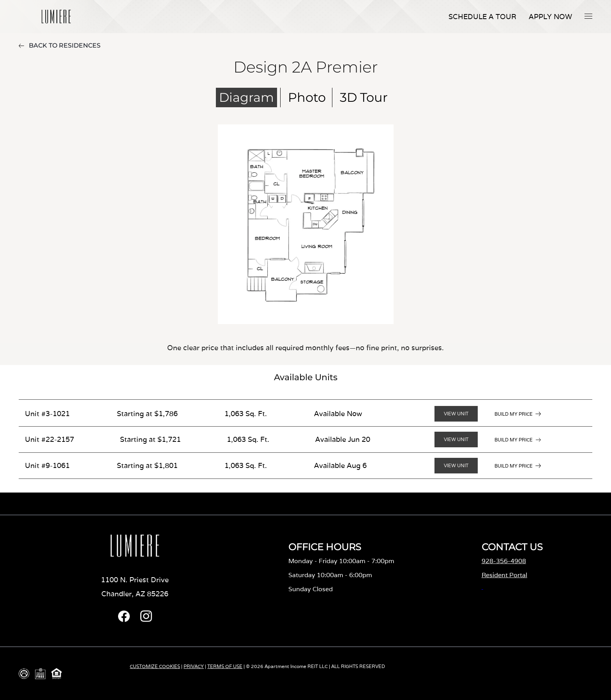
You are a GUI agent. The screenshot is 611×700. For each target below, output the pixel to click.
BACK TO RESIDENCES (60, 45)
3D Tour (364, 97)
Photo (307, 97)
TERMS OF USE (225, 666)
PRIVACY (194, 666)
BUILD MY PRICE (514, 414)
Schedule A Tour (482, 17)
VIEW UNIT (456, 414)
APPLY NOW (550, 17)
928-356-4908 (504, 561)
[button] (588, 16)
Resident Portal (504, 575)
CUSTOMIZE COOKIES (155, 666)
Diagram (246, 97)
